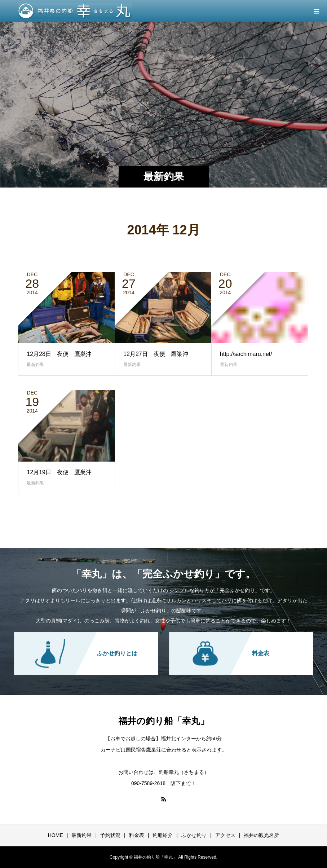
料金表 (137, 835)
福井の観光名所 (261, 835)
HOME (56, 835)
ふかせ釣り (194, 835)
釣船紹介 (163, 835)
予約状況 (110, 835)
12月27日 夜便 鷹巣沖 (156, 354)
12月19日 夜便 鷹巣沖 (59, 472)
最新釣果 (35, 365)
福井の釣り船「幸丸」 (164, 721)
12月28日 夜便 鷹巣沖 (59, 354)
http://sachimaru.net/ (246, 354)
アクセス (225, 835)
